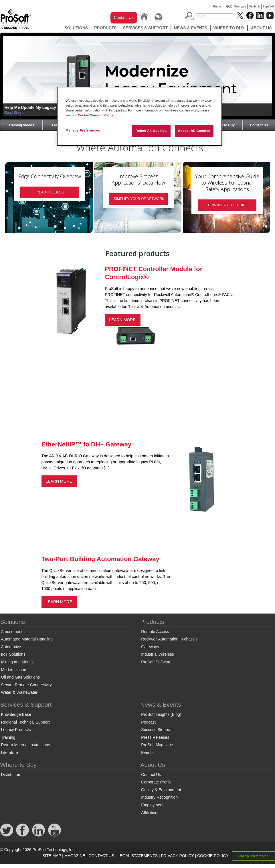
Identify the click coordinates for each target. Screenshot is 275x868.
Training (8, 737)
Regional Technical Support (25, 722)
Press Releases (155, 737)
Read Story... (14, 113)
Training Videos (21, 125)
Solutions (76, 28)
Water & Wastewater (19, 692)
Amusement (12, 632)
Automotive (11, 647)
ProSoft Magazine (157, 745)
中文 (229, 6)
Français (240, 6)
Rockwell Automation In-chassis (169, 639)
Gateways (150, 647)
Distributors (11, 775)
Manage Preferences (253, 856)
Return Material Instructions (26, 745)
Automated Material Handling (27, 639)
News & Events (191, 28)
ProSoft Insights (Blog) (161, 714)
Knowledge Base (16, 714)
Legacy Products (16, 730)
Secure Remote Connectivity (26, 685)
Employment (152, 805)
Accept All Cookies (194, 131)
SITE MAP (52, 856)
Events (147, 753)
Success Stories (155, 730)
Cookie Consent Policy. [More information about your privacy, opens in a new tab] (96, 115)
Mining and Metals (17, 662)
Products (105, 28)
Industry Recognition (159, 797)
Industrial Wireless (157, 654)
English (218, 6)
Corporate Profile (156, 782)
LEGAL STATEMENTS (137, 856)
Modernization (14, 670)
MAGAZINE (75, 856)
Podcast (148, 722)
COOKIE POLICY (213, 856)
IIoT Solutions (13, 654)
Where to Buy (229, 28)
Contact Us (124, 17)
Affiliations (150, 813)
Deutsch (254, 6)
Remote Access (155, 632)
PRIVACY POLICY (177, 856)
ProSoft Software (156, 662)
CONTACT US (101, 856)
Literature (10, 753)
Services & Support (145, 28)
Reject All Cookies (151, 131)
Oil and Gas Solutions (20, 677)
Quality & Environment (161, 790)
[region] (140, 116)
